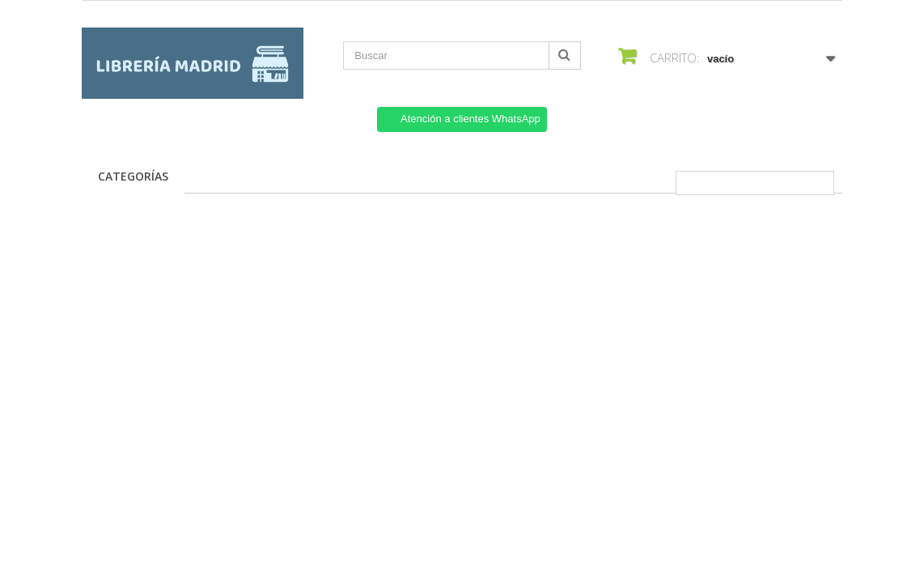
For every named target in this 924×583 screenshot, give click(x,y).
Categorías (133, 176)
